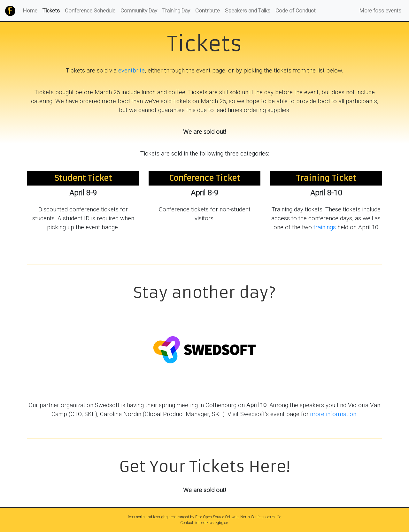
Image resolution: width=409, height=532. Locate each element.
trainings (325, 227)
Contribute (208, 11)
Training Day (176, 11)
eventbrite (131, 71)
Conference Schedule (90, 11)
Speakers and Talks (248, 11)
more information (333, 414)
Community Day (139, 11)
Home (30, 11)
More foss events (380, 11)
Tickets (52, 10)
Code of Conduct (296, 11)
